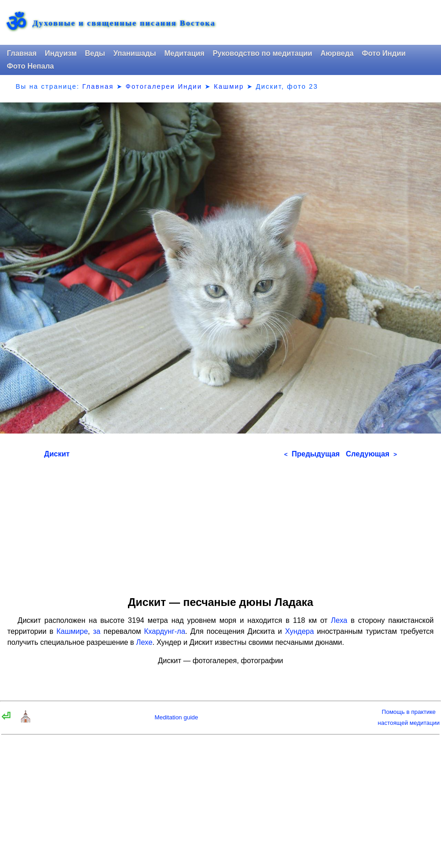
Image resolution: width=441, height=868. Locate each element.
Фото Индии (384, 53)
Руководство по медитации (262, 53)
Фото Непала (30, 66)
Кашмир (229, 86)
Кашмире (72, 631)
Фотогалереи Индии (164, 86)
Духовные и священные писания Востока (124, 23)
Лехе (144, 642)
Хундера (300, 631)
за (97, 631)
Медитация (184, 53)
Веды (95, 53)
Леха (339, 620)
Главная (22, 53)
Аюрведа (337, 53)
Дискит (57, 454)
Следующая (372, 454)
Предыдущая (312, 454)
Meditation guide (176, 717)
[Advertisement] (221, 524)
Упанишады (135, 53)
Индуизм (61, 53)
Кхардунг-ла (165, 631)
